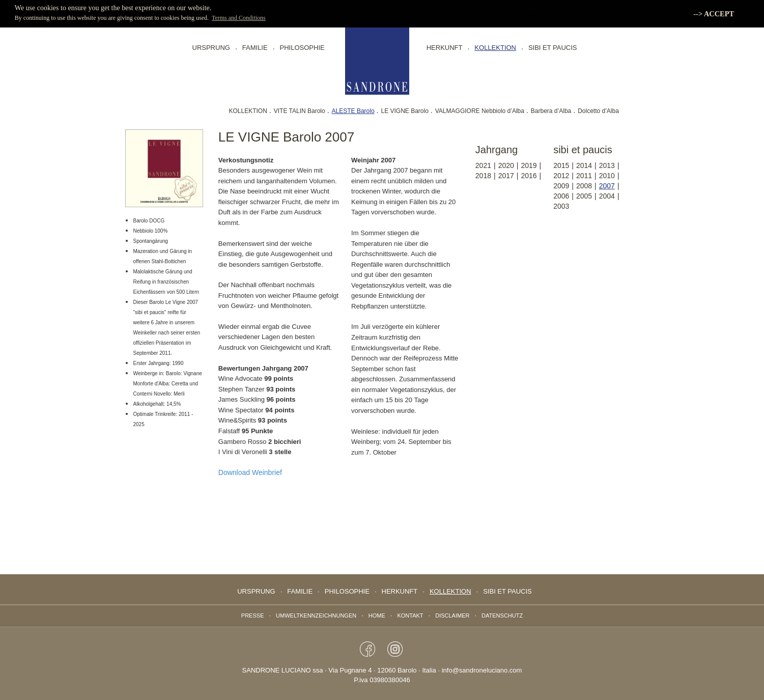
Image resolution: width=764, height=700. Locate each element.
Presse (253, 615)
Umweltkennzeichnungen (316, 615)
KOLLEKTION (248, 111)
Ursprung (211, 48)
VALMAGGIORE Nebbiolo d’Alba (480, 111)
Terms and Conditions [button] (239, 18)
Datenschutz (502, 615)
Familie (255, 48)
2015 (561, 165)
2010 (607, 176)
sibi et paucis (553, 48)
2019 (529, 165)
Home (377, 615)
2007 (607, 186)
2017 (506, 176)
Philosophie (302, 48)
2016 (529, 176)
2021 (483, 165)
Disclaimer (452, 615)
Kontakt (410, 615)
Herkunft (445, 48)
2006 (561, 196)
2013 (607, 165)
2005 (584, 196)
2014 (584, 165)
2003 (561, 206)
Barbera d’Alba (551, 111)
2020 (506, 165)
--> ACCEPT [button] (714, 14)
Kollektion (495, 48)
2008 (584, 186)
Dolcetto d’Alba (598, 111)
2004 (607, 196)
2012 (561, 176)
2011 (584, 176)
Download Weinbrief (250, 472)
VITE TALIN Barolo (300, 111)
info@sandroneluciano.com (482, 670)
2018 (483, 176)
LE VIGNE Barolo (404, 111)
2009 (561, 186)
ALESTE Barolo (353, 111)
